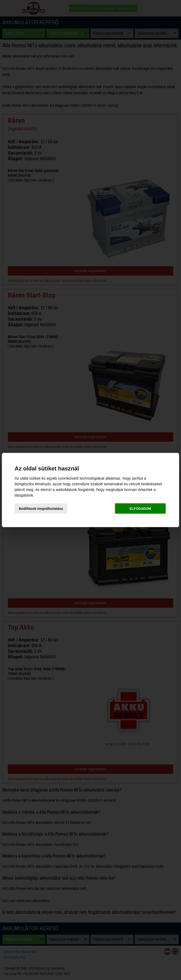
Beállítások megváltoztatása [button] (41, 508)
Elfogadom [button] (140, 508)
